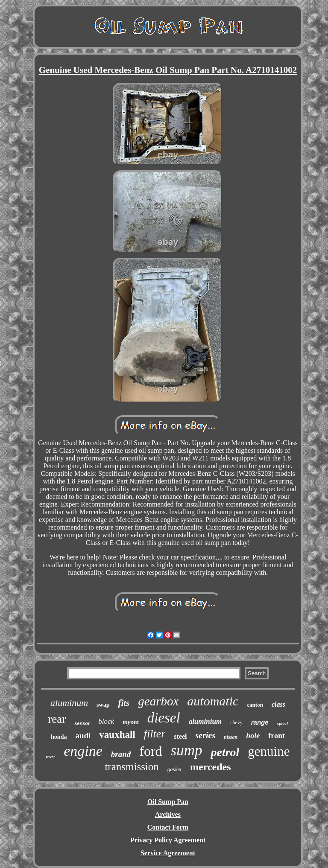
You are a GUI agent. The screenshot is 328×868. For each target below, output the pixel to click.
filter (155, 734)
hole (253, 736)
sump (187, 750)
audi (83, 735)
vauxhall (117, 735)
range (260, 722)
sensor (82, 723)
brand (121, 754)
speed (283, 723)
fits (124, 703)
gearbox (158, 701)
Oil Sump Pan (168, 802)
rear (57, 719)
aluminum (69, 703)
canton (255, 705)
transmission (132, 767)
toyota (131, 722)
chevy (236, 722)
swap (103, 705)
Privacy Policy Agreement (168, 840)
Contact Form (168, 827)
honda (59, 737)
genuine (269, 751)
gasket (174, 769)
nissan (231, 737)
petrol (225, 752)
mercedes (211, 767)
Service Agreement (168, 853)
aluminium (205, 721)
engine (83, 751)
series (206, 735)
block (106, 721)
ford (151, 751)
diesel (164, 718)
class (278, 704)
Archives (168, 814)
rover (50, 757)
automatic (213, 701)
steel (180, 736)
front (277, 736)
